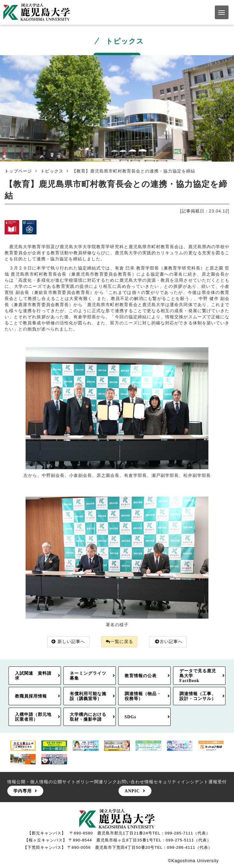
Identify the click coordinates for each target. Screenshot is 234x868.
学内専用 (23, 791)
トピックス (52, 171)
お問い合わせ (131, 782)
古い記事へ (169, 642)
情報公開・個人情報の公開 (35, 782)
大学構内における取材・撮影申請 (88, 717)
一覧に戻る (119, 642)
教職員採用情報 (31, 696)
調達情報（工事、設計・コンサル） (198, 696)
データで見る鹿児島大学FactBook (198, 676)
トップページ (18, 171)
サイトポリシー (78, 782)
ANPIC (132, 791)
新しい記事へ (68, 642)
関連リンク (106, 782)
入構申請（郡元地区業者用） (33, 717)
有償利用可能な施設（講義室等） (88, 696)
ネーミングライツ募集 (88, 676)
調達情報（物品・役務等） (143, 696)
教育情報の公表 (141, 676)
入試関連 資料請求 (33, 676)
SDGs (130, 717)
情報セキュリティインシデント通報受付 (186, 782)
